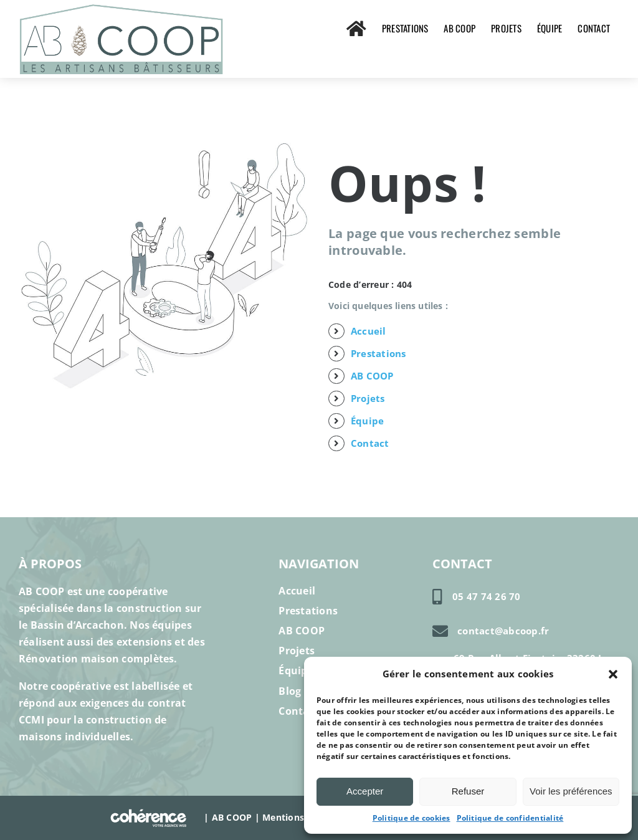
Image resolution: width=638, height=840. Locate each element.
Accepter (365, 791)
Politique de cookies (412, 818)
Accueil (369, 331)
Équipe (367, 421)
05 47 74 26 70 (486, 596)
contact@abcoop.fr (503, 631)
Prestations (379, 353)
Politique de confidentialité (510, 818)
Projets (368, 398)
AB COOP (372, 376)
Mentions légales (300, 817)
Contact (370, 443)
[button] (613, 674)
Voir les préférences (571, 791)
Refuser (468, 791)
